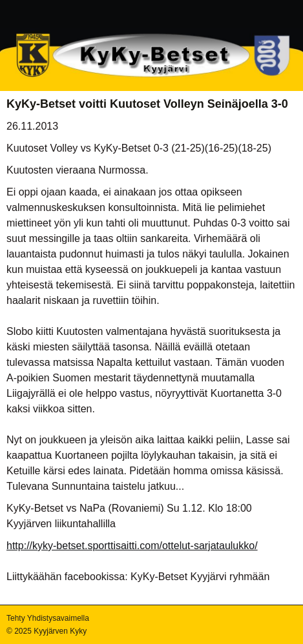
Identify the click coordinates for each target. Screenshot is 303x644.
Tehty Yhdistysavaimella (48, 618)
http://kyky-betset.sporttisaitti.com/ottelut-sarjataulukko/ (132, 546)
